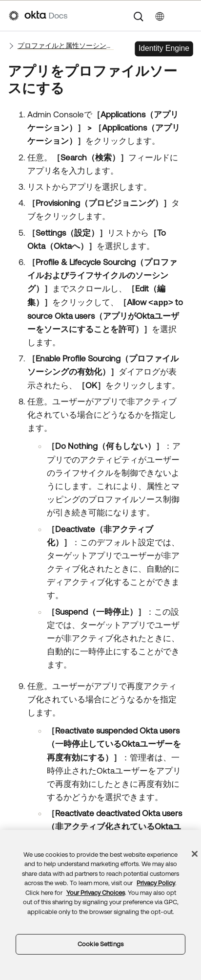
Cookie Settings (100, 944)
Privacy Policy (156, 883)
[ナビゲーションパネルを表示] (187, 16)
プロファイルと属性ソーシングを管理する (66, 45)
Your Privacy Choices (96, 893)
